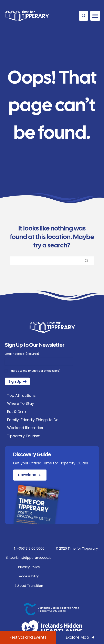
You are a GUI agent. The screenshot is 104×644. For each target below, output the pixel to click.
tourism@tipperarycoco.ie (30, 558)
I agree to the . (35, 371)
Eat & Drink (17, 412)
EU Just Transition (29, 586)
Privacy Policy (29, 567)
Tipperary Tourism (24, 436)
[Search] (52, 261)
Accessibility (29, 576)
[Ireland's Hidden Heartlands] (52, 629)
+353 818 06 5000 (31, 548)
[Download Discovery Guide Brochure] (30, 475)
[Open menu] (95, 16)
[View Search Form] (84, 16)
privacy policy (37, 371)
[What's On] (28, 638)
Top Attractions (21, 395)
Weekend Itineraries (25, 428)
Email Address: (22, 354)
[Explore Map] (80, 638)
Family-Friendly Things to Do (33, 420)
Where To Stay (20, 403)
